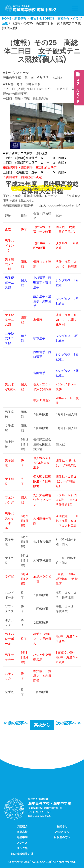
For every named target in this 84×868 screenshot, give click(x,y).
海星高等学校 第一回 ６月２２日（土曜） (33, 77)
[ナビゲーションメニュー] (75, 8)
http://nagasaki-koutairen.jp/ (58, 205)
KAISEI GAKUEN (41, 862)
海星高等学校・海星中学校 (50, 803)
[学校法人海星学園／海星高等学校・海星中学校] (31, 8)
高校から (42, 725)
